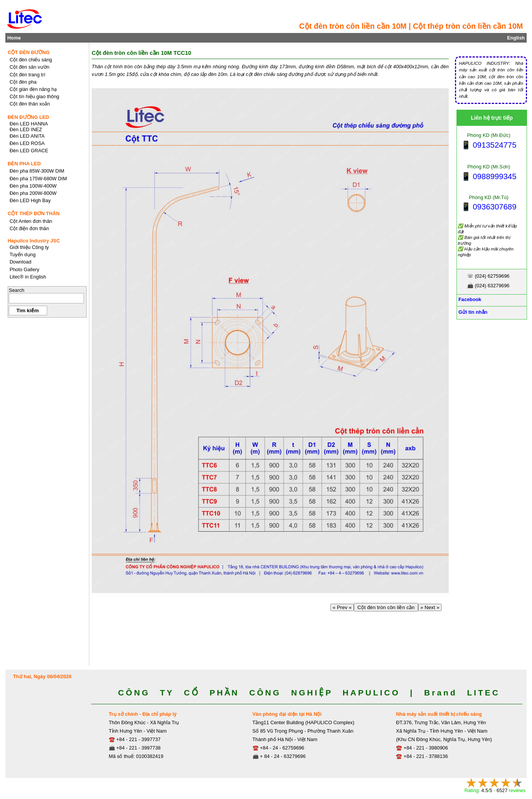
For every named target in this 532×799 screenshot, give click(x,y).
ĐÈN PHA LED (24, 164)
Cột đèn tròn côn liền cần (386, 607)
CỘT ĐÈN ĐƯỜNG (29, 52)
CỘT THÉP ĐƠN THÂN (34, 213)
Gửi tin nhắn (472, 312)
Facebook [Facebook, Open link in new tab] (469, 299)
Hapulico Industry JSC (34, 241)
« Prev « (342, 607)
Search (17, 290)
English (516, 38)
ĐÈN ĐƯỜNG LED (28, 117)
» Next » (430, 607)
